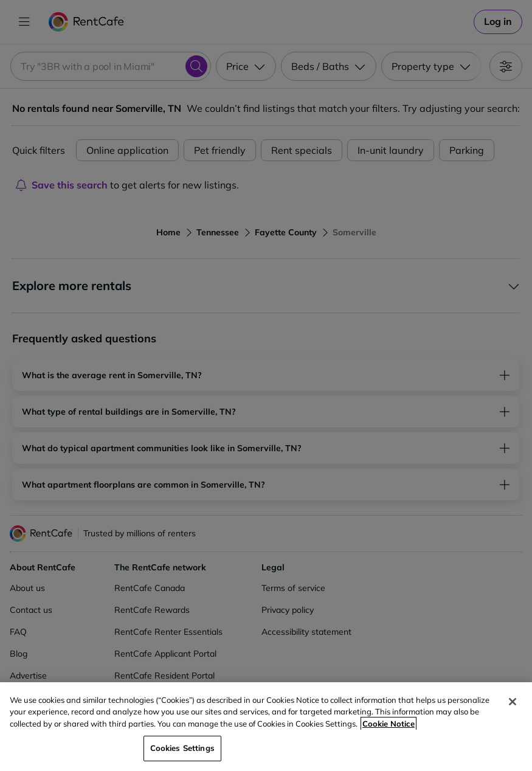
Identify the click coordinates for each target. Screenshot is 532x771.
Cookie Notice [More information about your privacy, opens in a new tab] (389, 724)
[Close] (513, 702)
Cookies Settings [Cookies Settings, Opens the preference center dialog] (182, 748)
